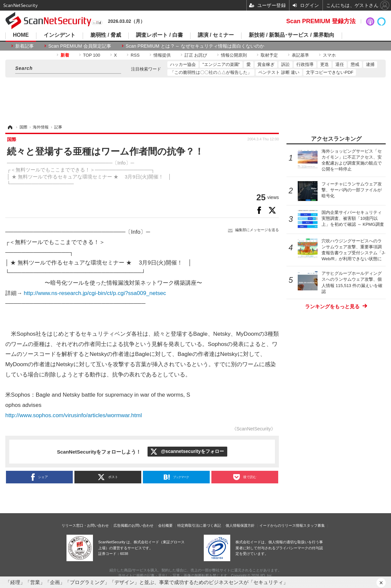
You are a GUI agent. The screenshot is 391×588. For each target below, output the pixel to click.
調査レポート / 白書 (159, 35)
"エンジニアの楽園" (221, 64)
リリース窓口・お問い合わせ (85, 525)
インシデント (60, 35)
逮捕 (370, 64)
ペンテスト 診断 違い (279, 72)
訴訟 (285, 64)
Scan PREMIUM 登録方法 (321, 21)
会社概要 (165, 525)
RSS (135, 55)
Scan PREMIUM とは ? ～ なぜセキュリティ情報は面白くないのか (195, 46)
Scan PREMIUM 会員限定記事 (80, 46)
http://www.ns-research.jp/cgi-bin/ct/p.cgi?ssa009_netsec (95, 293)
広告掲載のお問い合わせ (133, 525)
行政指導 (305, 64)
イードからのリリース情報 (281, 525)
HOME (21, 35)
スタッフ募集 (314, 525)
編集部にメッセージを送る (257, 230)
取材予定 (269, 55)
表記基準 (300, 55)
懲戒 (355, 64)
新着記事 (24, 46)
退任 (340, 64)
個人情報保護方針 (240, 525)
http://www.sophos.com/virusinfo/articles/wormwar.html (74, 415)
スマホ (329, 55)
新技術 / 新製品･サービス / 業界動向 (292, 35)
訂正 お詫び (196, 55)
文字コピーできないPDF (330, 72)
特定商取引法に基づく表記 (199, 525)
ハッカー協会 (183, 64)
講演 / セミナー (216, 35)
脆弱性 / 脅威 (106, 35)
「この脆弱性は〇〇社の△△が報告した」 (211, 72)
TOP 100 (92, 55)
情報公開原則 (234, 55)
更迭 (325, 64)
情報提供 (162, 55)
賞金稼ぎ (266, 64)
